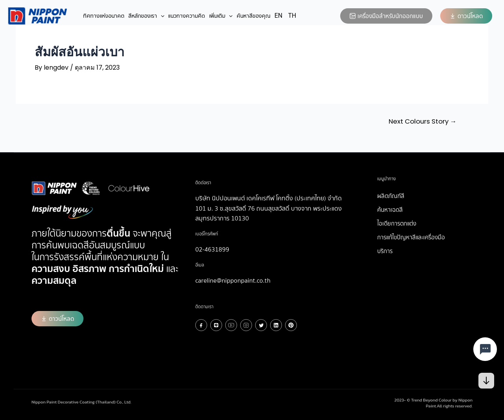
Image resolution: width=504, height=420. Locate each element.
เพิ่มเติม (221, 16)
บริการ (385, 251)
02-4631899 (212, 249)
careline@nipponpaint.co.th (233, 280)
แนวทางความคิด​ (187, 16)
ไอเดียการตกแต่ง (397, 223)
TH (292, 15)
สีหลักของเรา (146, 16)
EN (278, 15)
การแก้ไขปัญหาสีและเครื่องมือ (411, 237)
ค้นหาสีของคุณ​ (254, 16)
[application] (161, 16)
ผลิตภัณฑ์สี (391, 196)
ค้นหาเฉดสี (390, 209)
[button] (466, 16)
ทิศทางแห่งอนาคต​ (104, 16)
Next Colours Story (421, 121)
